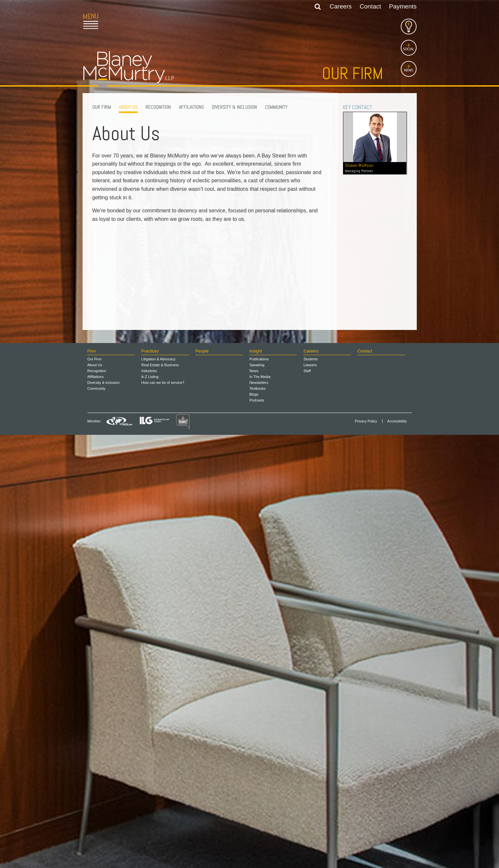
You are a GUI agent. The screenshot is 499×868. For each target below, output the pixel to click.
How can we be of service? (163, 816)
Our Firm (102, 107)
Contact (370, 6)
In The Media (260, 810)
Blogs (254, 827)
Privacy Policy (366, 854)
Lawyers (310, 798)
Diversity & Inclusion (234, 107)
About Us (128, 107)
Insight (256, 785)
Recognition (158, 107)
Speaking (257, 798)
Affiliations (191, 107)
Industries (149, 804)
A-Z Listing (150, 810)
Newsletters (259, 816)
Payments (403, 6)
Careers (341, 6)
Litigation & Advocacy (158, 792)
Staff (307, 804)
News (254, 804)
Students (311, 792)
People (202, 785)
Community (276, 107)
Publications (259, 792)
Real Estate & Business (160, 798)
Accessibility (397, 854)
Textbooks (257, 822)
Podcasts (257, 833)
